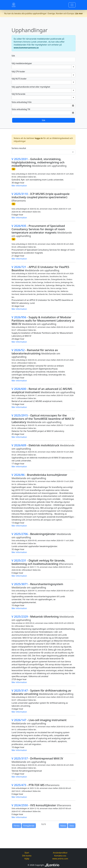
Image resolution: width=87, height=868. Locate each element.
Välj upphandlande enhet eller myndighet (31, 87)
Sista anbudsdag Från (22, 102)
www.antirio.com (60, 859)
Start (27, 853)
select (73, 67)
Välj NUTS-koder (19, 79)
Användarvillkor (60, 853)
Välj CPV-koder (18, 71)
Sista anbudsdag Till (21, 109)
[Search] (44, 60)
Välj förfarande (19, 94)
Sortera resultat (19, 148)
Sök (13, 56)
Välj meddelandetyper (22, 63)
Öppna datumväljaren (73, 106)
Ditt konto (27, 856)
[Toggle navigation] (72, 5)
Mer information (19, 186)
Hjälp (27, 859)
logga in (39, 138)
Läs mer (79, 13)
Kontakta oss (60, 856)
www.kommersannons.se (26, 48)
